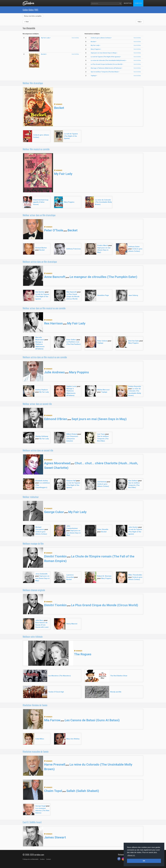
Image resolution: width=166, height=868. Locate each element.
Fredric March (103, 245)
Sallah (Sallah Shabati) (83, 791)
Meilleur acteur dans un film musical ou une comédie (44, 308)
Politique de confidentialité (31, 859)
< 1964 (26, 22)
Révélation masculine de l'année (36, 752)
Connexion (138, 3)
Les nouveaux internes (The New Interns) (42, 811)
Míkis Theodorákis (135, 575)
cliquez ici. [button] (131, 855)
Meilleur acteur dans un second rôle (37, 404)
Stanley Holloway (42, 436)
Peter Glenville (103, 529)
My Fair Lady (63, 174)
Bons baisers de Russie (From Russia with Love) (42, 625)
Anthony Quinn (134, 247)
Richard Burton (41, 248)
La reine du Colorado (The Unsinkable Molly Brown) (103, 202)
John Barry (39, 620)
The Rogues (83, 654)
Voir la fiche (75, 38)
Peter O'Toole (54, 230)
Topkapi (100, 343)
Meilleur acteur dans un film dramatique (39, 215)
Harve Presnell (55, 764)
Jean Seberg (133, 295)
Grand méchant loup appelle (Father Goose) (41, 202)
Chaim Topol (53, 791)
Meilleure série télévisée (33, 637)
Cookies (42, 859)
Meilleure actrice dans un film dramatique (40, 262)
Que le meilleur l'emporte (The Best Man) (103, 439)
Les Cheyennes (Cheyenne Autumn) (72, 439)
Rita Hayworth (72, 292)
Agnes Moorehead (57, 463)
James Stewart (55, 837)
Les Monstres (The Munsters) (59, 676)
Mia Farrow (52, 720)
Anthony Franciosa (73, 249)
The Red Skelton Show (119, 676)
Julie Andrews (54, 372)
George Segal (40, 806)
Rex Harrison (53, 323)
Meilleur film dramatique (33, 83)
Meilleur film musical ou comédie (36, 149)
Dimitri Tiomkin (55, 556)
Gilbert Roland (72, 434)
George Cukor (54, 512)
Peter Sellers (71, 340)
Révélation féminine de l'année (35, 705)
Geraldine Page (103, 295)
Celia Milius (40, 739)
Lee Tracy (101, 434)
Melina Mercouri (103, 390)
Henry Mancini (72, 624)
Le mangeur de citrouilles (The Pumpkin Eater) (103, 277)
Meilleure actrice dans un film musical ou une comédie (45, 357)
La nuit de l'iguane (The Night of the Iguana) (71, 136)
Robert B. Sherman (104, 576)
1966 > (140, 22)
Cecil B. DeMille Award (32, 822)
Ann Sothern (133, 481)
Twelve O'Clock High (56, 692)
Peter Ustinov (102, 341)
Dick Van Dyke (134, 341)
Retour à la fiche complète (33, 16)
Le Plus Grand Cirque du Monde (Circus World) (73, 297)
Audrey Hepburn (42, 390)
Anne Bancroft (55, 277)
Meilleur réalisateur (31, 497)
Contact (48, 859)
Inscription (128, 3)
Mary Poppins (69, 202)
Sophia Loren (71, 386)
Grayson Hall (71, 481)
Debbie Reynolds (135, 386)
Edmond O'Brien (56, 419)
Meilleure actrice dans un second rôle (38, 450)
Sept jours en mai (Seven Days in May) (104, 250)
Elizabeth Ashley (42, 481)
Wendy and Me (116, 692)
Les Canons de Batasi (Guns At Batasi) (92, 720)
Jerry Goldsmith (41, 574)
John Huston (133, 527)
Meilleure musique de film (33, 544)
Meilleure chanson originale (34, 590)
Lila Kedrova (102, 482)
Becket (59, 108)
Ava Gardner (40, 292)
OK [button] (144, 861)
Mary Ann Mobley (73, 739)
